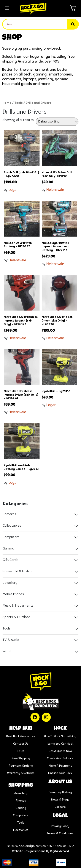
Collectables (12, 526)
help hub (21, 729)
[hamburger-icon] (7, 8)
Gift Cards (10, 560)
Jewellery (10, 583)
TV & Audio (11, 640)
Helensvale (55, 190)
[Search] (73, 24)
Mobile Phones (13, 594)
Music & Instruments (18, 606)
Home (7, 103)
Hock (60, 729)
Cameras (9, 514)
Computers (11, 537)
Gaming (8, 549)
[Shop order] (57, 122)
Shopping (21, 786)
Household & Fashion (18, 571)
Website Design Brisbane (29, 851)
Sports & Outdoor (16, 617)
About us (60, 782)
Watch (7, 651)
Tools (19, 103)
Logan (13, 190)
